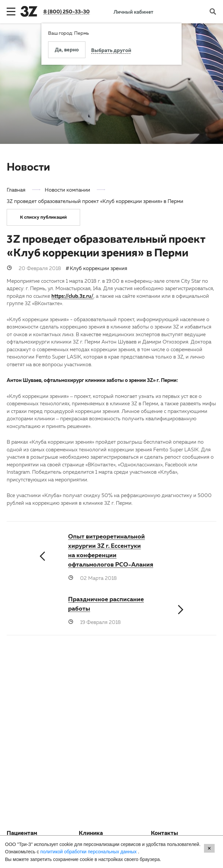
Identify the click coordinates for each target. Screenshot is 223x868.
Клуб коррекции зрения (98, 268)
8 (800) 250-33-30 (67, 11)
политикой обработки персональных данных (89, 852)
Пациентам (22, 834)
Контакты (164, 834)
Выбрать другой (111, 51)
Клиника (91, 834)
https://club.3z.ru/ (72, 296)
